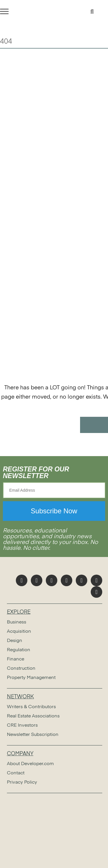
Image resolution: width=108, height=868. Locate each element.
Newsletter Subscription (33, 735)
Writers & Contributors (31, 707)
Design (15, 641)
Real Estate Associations (33, 716)
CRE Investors (22, 726)
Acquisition (19, 632)
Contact (16, 773)
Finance (16, 659)
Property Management (31, 678)
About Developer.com (30, 764)
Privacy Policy (22, 782)
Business (17, 622)
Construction (21, 669)
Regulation (19, 650)
